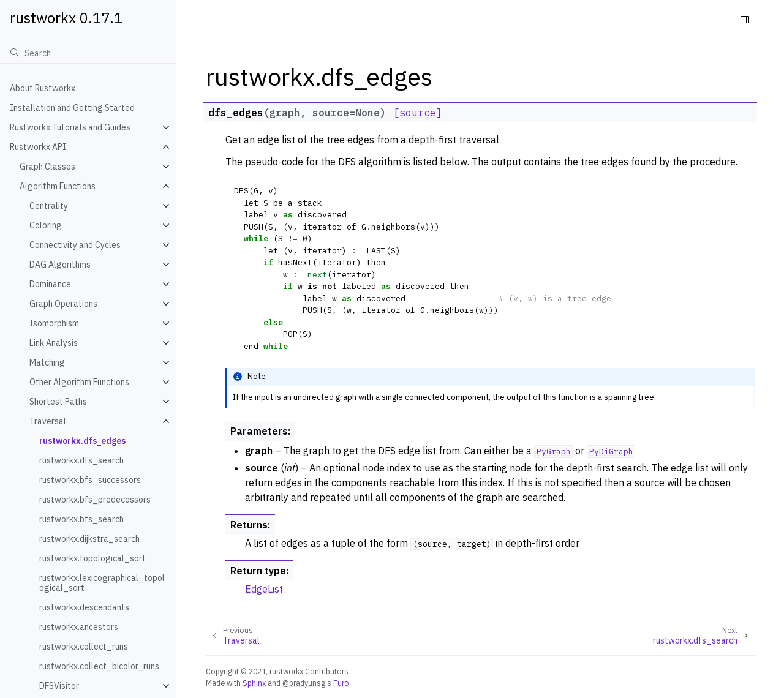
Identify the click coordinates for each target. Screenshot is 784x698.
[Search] (88, 53)
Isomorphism (54, 323)
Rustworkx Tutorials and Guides (70, 127)
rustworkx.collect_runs (84, 647)
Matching (47, 362)
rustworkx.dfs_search (81, 460)
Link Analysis (54, 343)
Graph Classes (47, 167)
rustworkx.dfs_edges (82, 441)
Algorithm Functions (58, 186)
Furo (341, 683)
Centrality (49, 206)
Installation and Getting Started (72, 108)
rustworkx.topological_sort (92, 558)
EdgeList (264, 589)
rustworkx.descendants (84, 607)
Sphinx (254, 683)
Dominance (50, 284)
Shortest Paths (58, 402)
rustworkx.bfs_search (81, 519)
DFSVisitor (59, 686)
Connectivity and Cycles (75, 245)
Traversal (48, 421)
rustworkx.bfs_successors (90, 480)
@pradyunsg (304, 683)
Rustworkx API (38, 147)
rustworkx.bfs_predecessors (95, 500)
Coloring (46, 225)
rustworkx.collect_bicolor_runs (99, 666)
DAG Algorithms (60, 265)
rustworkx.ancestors (79, 627)
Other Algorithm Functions (79, 382)
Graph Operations (63, 304)
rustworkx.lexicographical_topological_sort (102, 583)
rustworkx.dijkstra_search (89, 539)
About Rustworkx (43, 88)
